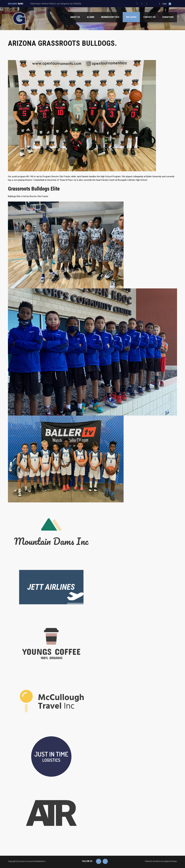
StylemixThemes (171, 861)
